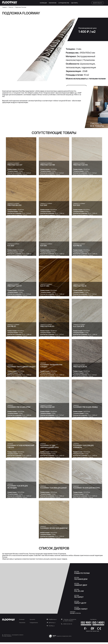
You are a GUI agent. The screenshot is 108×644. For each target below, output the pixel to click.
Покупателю (22, 623)
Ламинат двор (81, 585)
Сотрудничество (34, 623)
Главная (4, 7)
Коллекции (22, 619)
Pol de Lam (79, 591)
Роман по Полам (82, 573)
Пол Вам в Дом (81, 579)
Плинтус (11, 7)
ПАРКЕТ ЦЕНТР (80, 603)
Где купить (32, 619)
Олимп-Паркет (81, 609)
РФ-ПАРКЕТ (79, 597)
